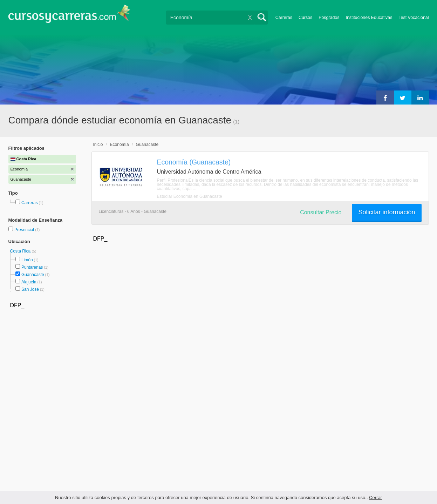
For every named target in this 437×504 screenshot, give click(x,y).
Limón (27, 260)
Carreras (284, 18)
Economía (120, 145)
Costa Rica (21, 251)
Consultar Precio (321, 212)
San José (30, 289)
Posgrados (329, 18)
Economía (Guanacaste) (194, 162)
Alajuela (29, 282)
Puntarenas (32, 267)
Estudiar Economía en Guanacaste (190, 196)
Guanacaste (33, 275)
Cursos (305, 18)
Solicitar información (387, 212)
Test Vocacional (414, 18)
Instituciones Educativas (369, 18)
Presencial (25, 230)
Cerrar (375, 498)
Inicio (98, 145)
